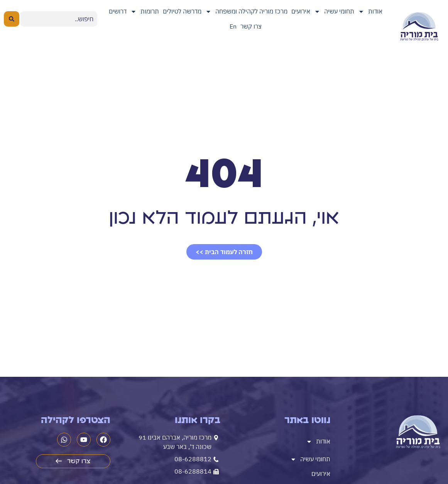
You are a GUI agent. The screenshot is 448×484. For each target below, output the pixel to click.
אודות (370, 12)
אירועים (301, 11)
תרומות (145, 12)
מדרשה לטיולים (182, 11)
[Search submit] (12, 19)
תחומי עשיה (334, 12)
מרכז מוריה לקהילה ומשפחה (246, 12)
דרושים (118, 11)
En (233, 26)
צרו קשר (251, 26)
